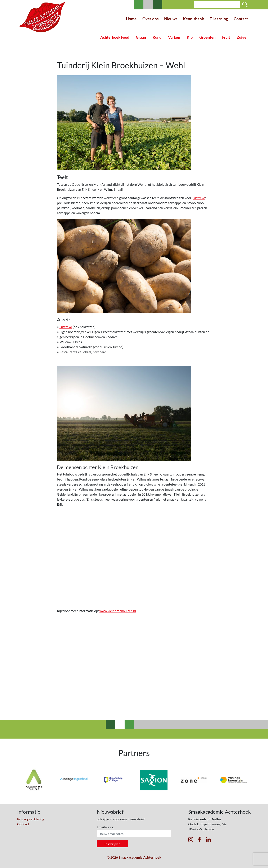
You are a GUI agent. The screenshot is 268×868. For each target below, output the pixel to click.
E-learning (219, 19)
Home (131, 19)
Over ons (150, 19)
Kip (190, 37)
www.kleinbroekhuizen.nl (118, 611)
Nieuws (171, 19)
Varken (174, 37)
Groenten (207, 37)
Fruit (226, 37)
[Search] (217, 5)
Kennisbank (193, 19)
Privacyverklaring (31, 819)
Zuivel (242, 37)
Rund (157, 37)
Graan (141, 37)
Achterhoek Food (115, 37)
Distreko (199, 198)
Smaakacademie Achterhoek (140, 857)
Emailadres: (105, 827)
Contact (241, 19)
